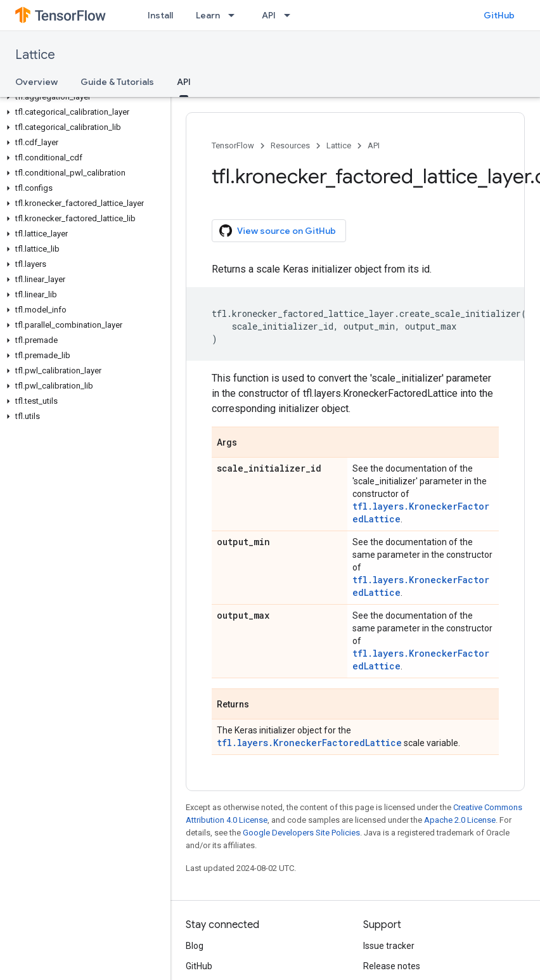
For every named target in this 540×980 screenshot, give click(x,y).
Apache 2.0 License (460, 820)
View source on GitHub (278, 231)
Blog (195, 946)
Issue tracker (389, 946)
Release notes (392, 966)
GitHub (499, 15)
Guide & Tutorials (117, 82)
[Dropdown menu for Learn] (235, 15)
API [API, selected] (184, 82)
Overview (36, 82)
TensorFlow (233, 145)
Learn (208, 15)
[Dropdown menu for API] (291, 15)
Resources (290, 145)
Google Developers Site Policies (301, 833)
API (269, 15)
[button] (83, 97)
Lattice (35, 55)
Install (160, 15)
